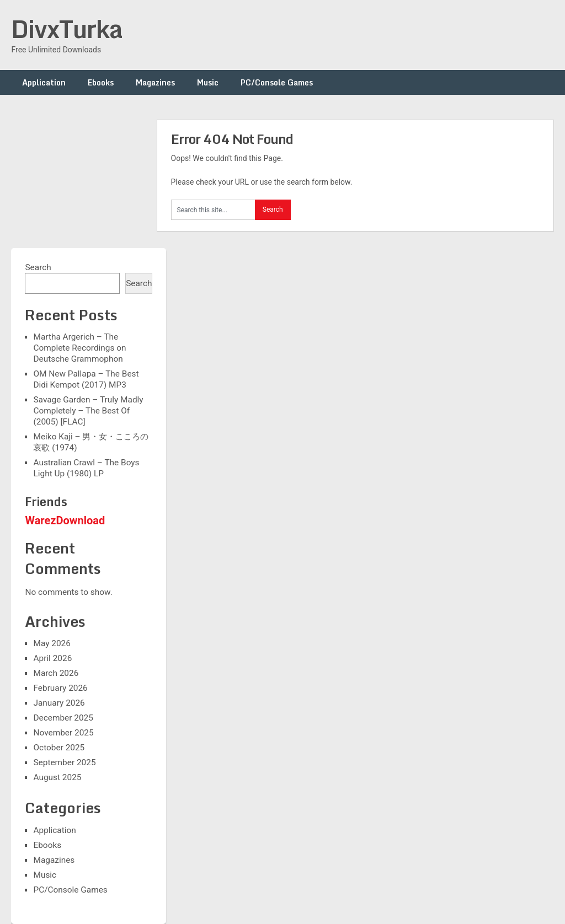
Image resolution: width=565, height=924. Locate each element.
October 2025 (59, 748)
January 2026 (59, 703)
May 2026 (52, 643)
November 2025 (63, 733)
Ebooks (101, 82)
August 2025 (57, 777)
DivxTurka (67, 29)
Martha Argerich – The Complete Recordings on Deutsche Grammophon (79, 348)
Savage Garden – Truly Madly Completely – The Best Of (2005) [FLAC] (88, 411)
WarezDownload (65, 520)
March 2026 (56, 673)
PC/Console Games (277, 82)
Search (38, 267)
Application (44, 82)
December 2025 (63, 718)
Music (208, 82)
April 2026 (52, 658)
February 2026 (60, 688)
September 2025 (64, 762)
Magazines (155, 82)
